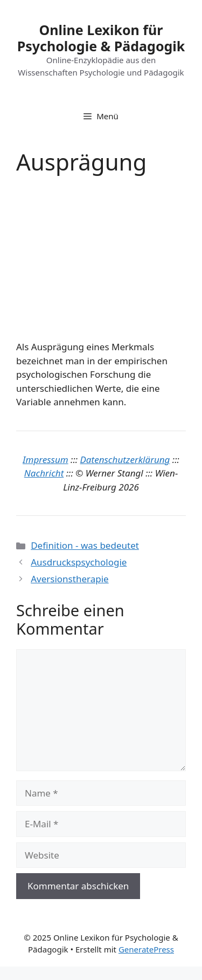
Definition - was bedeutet (85, 545)
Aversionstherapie (69, 579)
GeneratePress (146, 949)
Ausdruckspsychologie (79, 562)
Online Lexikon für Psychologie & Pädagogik (101, 38)
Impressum (46, 460)
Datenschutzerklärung (125, 460)
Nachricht (44, 473)
